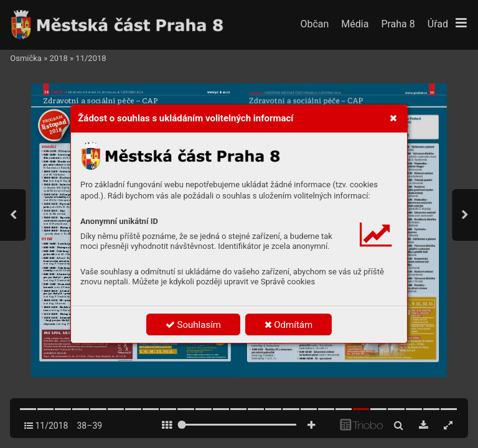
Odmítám (289, 325)
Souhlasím (193, 325)
